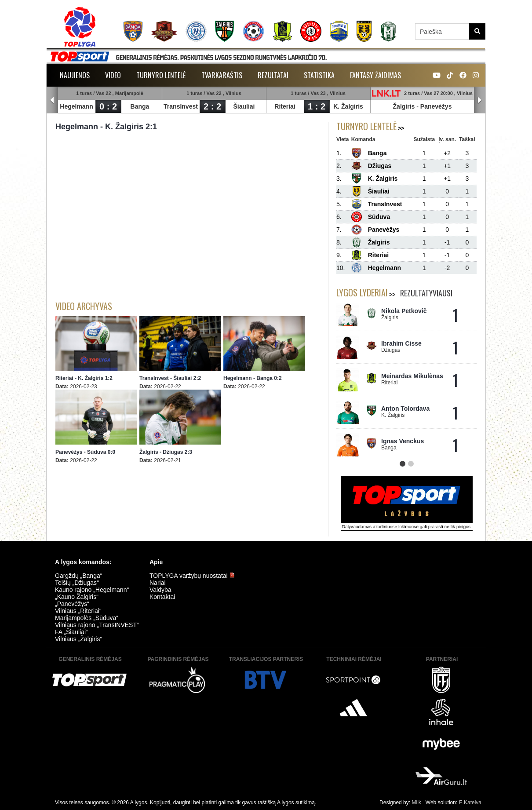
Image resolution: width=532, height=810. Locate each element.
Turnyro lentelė (161, 75)
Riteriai (285, 106)
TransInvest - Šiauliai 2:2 (170, 378)
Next (480, 100)
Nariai (158, 583)
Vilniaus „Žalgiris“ (78, 639)
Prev (52, 100)
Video (113, 75)
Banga (140, 106)
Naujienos (75, 75)
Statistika (319, 75)
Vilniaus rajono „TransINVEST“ (97, 625)
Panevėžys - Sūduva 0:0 (85, 452)
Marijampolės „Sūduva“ (87, 618)
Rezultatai (273, 75)
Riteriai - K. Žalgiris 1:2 (84, 378)
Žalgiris (404, 106)
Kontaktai (162, 597)
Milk (416, 803)
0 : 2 (108, 106)
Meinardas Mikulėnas (412, 376)
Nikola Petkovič (404, 311)
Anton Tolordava (405, 409)
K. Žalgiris (348, 106)
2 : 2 (212, 106)
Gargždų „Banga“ (78, 576)
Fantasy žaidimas (375, 75)
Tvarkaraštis (222, 75)
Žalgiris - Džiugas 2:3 (166, 452)
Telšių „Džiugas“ (77, 583)
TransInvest (181, 106)
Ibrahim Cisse (401, 343)
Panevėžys (436, 106)
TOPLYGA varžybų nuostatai (192, 576)
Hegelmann (76, 106)
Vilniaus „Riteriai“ (78, 611)
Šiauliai (244, 106)
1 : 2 (317, 106)
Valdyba (160, 590)
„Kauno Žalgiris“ (77, 597)
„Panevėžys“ (72, 604)
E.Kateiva (470, 803)
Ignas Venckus (403, 441)
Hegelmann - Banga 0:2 (253, 378)
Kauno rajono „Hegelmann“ (92, 590)
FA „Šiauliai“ (71, 632)
